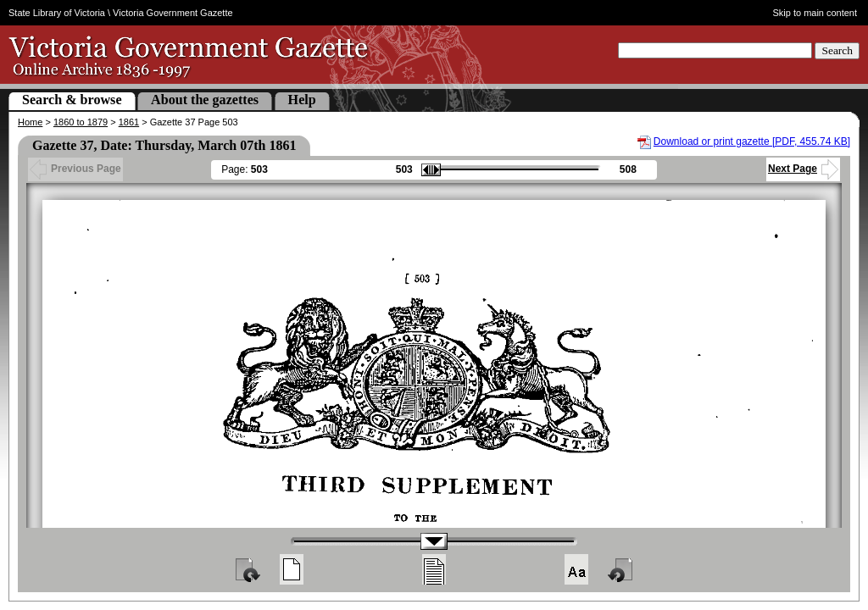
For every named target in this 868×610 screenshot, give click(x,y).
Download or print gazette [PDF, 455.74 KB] (752, 141)
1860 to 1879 (81, 122)
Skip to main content (815, 13)
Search (837, 50)
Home (30, 122)
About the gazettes (205, 100)
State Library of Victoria (57, 13)
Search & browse (72, 100)
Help (302, 100)
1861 (129, 122)
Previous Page (75, 169)
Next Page (803, 169)
